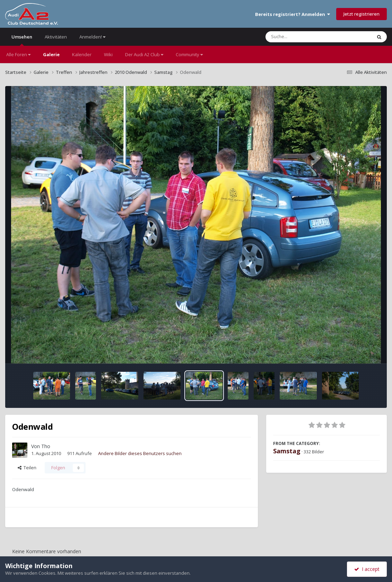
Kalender (82, 54)
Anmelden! (92, 37)
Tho (46, 446)
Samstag (287, 451)
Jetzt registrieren (361, 14)
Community (189, 54)
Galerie (51, 54)
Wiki (108, 54)
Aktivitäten (56, 37)
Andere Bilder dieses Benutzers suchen (140, 453)
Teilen (27, 468)
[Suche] (304, 37)
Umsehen (22, 40)
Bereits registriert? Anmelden (293, 14)
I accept (367, 569)
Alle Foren (18, 54)
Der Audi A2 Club (144, 54)
